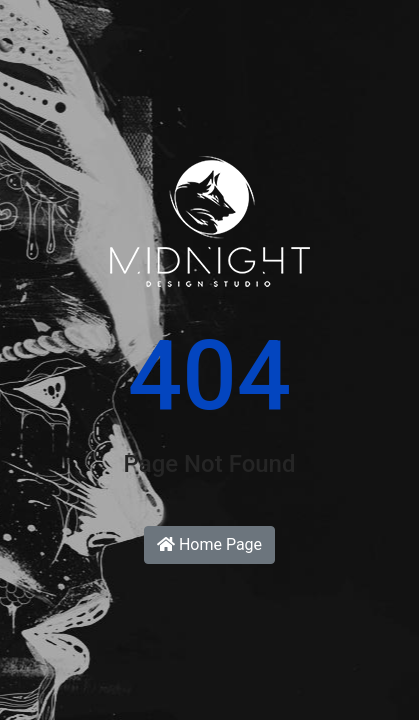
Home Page (209, 544)
